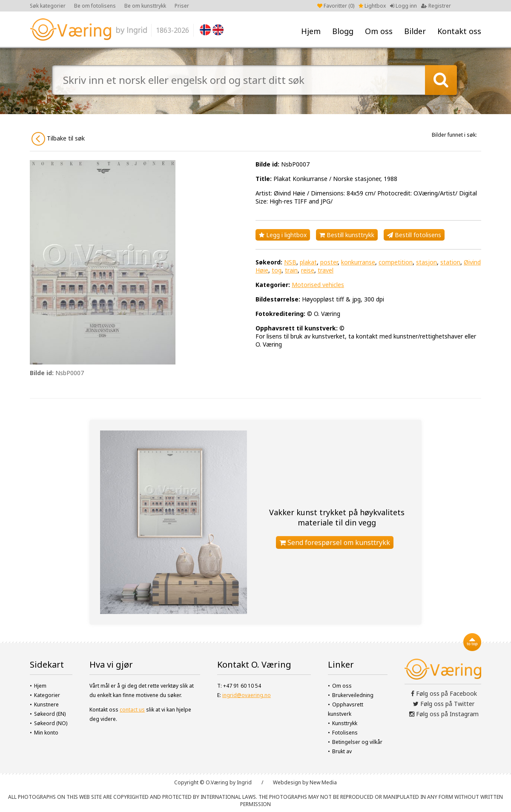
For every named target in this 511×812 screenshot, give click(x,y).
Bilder (415, 31)
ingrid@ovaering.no (247, 695)
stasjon (426, 262)
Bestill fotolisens (414, 235)
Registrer (436, 6)
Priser (182, 6)
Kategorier (47, 695)
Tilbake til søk (58, 139)
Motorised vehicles (318, 285)
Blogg (343, 31)
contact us (132, 710)
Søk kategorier (48, 6)
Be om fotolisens (95, 6)
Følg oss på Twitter (444, 704)
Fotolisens (345, 733)
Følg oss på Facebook (444, 693)
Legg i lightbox (283, 235)
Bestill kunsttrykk (347, 235)
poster (329, 262)
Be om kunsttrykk (145, 6)
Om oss (379, 31)
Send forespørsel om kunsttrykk (335, 542)
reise (308, 270)
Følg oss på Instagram (444, 714)
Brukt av (342, 751)
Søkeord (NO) (51, 723)
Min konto (46, 733)
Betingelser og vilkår (357, 742)
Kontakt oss (459, 31)
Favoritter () (336, 6)
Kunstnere (46, 704)
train (291, 270)
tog (277, 270)
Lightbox (372, 6)
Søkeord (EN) (50, 714)
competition (396, 262)
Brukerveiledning (353, 695)
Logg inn (403, 6)
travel (326, 270)
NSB (290, 262)
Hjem (311, 31)
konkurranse (358, 262)
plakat (308, 262)
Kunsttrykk (345, 723)
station (450, 262)
